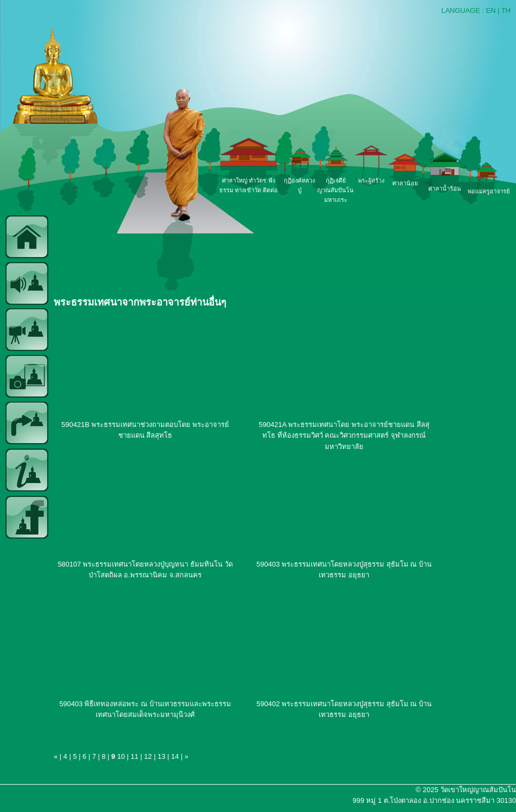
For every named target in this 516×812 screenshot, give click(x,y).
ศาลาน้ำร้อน (445, 189)
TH (506, 10)
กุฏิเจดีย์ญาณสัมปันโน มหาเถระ (335, 190)
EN (491, 10)
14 (175, 756)
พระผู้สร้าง (371, 180)
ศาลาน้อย (405, 183)
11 (134, 756)
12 (148, 756)
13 (161, 756)
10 (121, 756)
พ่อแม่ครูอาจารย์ (489, 191)
